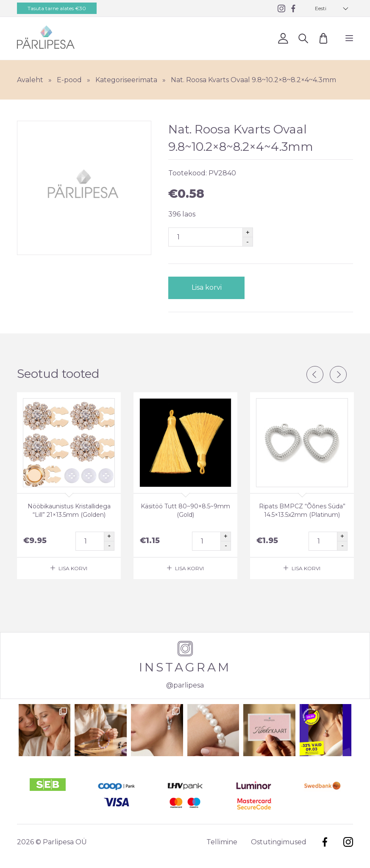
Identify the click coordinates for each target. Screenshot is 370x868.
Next (338, 374)
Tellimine (222, 842)
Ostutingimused (279, 842)
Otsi (303, 38)
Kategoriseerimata (126, 80)
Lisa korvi (206, 287)
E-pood (69, 80)
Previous (315, 374)
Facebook (325, 842)
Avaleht (30, 80)
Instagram (348, 842)
